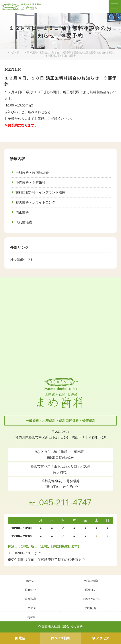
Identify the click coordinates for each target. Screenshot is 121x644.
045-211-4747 (60, 502)
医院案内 (91, 590)
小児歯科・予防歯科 (30, 182)
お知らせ (91, 608)
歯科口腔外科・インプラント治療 (40, 192)
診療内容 (30, 599)
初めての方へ (91, 599)
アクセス (101, 638)
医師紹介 (30, 590)
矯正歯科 (22, 212)
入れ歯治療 (24, 222)
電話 (20, 638)
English (30, 617)
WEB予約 (61, 638)
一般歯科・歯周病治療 (32, 172)
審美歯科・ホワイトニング (35, 202)
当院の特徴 (91, 581)
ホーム (30, 581)
